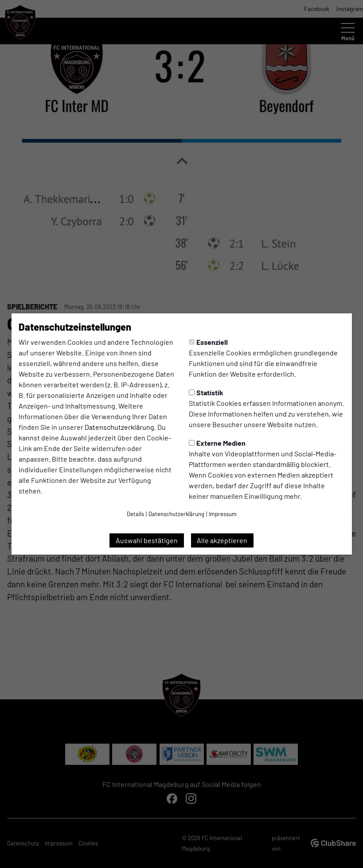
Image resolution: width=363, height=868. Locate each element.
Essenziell (208, 342)
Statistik (206, 392)
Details (135, 514)
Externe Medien (217, 443)
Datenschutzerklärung (119, 427)
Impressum (223, 514)
